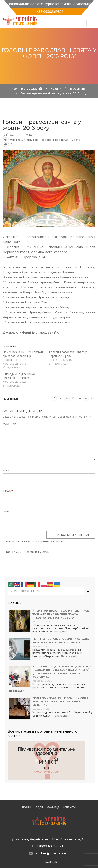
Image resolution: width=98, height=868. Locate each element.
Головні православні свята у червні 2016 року (68, 354)
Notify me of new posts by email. (28, 552)
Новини (27, 807)
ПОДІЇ (39, 807)
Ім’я (6, 471)
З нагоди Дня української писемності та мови (19, 376)
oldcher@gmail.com (50, 853)
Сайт (6, 511)
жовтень (16, 140)
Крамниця (53, 807)
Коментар (9, 424)
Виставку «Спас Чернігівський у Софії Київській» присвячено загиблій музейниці (60, 702)
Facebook (51, 862)
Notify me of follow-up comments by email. (35, 541)
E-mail (8, 491)
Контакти (69, 807)
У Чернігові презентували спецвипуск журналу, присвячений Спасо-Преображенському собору (61, 614)
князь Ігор (31, 140)
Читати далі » (59, 632)
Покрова (46, 140)
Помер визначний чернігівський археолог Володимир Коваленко (24, 356)
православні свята (67, 140)
